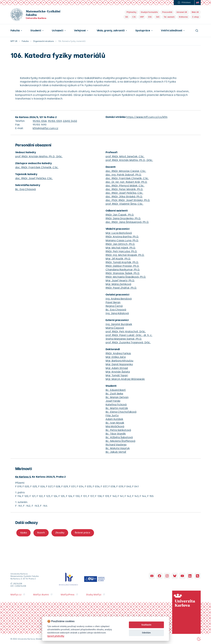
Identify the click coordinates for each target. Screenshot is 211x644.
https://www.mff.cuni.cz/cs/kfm (147, 117)
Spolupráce (143, 31)
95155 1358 (40, 121)
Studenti (36, 31)
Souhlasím (146, 625)
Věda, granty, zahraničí (111, 31)
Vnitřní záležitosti (172, 31)
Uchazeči (57, 31)
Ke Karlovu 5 (23, 477)
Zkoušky (60, 533)
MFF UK (14, 41)
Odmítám (146, 633)
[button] (16, 31)
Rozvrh (41, 533)
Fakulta (15, 31)
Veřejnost (80, 31)
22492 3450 (70, 121)
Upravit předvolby (56, 636)
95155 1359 (55, 121)
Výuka (23, 533)
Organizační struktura (43, 41)
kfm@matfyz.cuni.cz (45, 128)
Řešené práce (83, 533)
